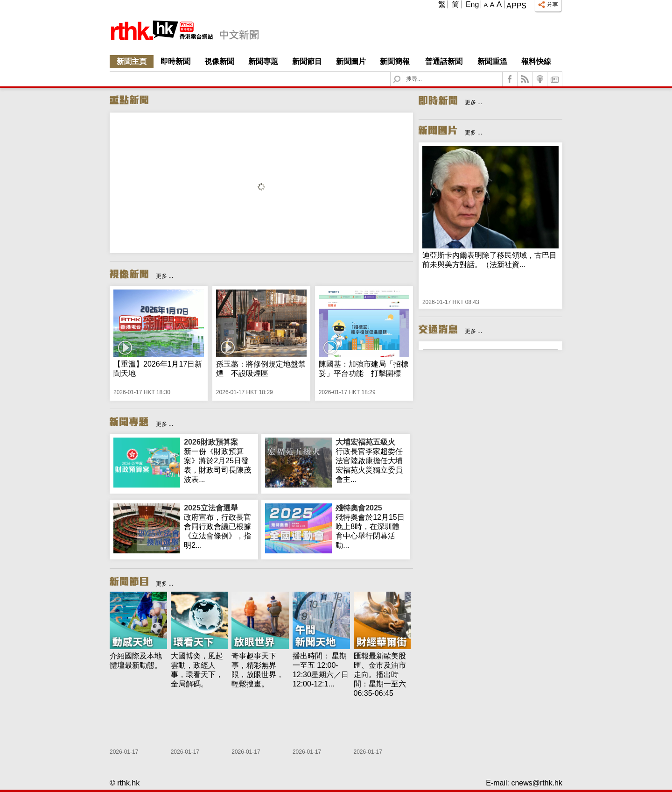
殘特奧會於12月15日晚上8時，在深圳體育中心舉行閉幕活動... (371, 526)
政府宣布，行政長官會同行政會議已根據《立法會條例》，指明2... (219, 526)
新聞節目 (307, 61)
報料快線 (536, 61)
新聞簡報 (395, 61)
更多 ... (164, 276)
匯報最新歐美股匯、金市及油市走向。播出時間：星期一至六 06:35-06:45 (380, 675)
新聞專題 (263, 61)
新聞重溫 (492, 61)
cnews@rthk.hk (537, 783)
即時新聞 (175, 61)
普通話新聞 (444, 61)
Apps (516, 6)
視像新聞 (219, 61)
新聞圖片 (351, 61)
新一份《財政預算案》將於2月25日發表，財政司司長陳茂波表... (219, 460)
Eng (472, 4)
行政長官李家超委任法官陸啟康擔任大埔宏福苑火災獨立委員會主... (371, 460)
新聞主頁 (132, 61)
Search (402, 72)
